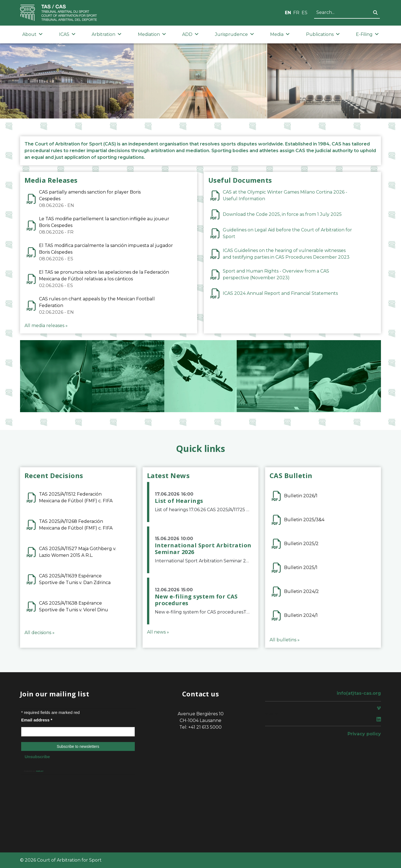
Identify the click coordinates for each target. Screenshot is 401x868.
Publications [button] (323, 34)
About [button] (32, 34)
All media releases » (46, 326)
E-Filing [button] (367, 34)
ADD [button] (190, 34)
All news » (158, 632)
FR (296, 13)
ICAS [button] (67, 34)
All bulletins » (285, 640)
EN (288, 13)
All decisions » (40, 633)
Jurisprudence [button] (234, 34)
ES (305, 13)
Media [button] (280, 34)
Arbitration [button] (107, 34)
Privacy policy (364, 734)
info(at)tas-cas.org (359, 693)
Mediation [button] (152, 34)
